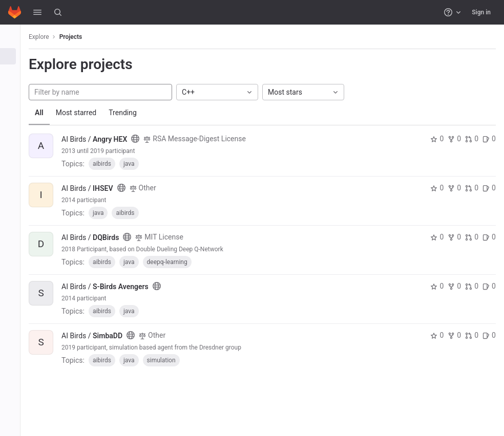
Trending (131, 113)
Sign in (481, 12)
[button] (37, 12)
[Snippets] (14, 107)
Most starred (85, 113)
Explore (47, 37)
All (47, 113)
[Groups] (14, 73)
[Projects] (14, 56)
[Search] (58, 12)
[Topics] (14, 90)
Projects (79, 37)
